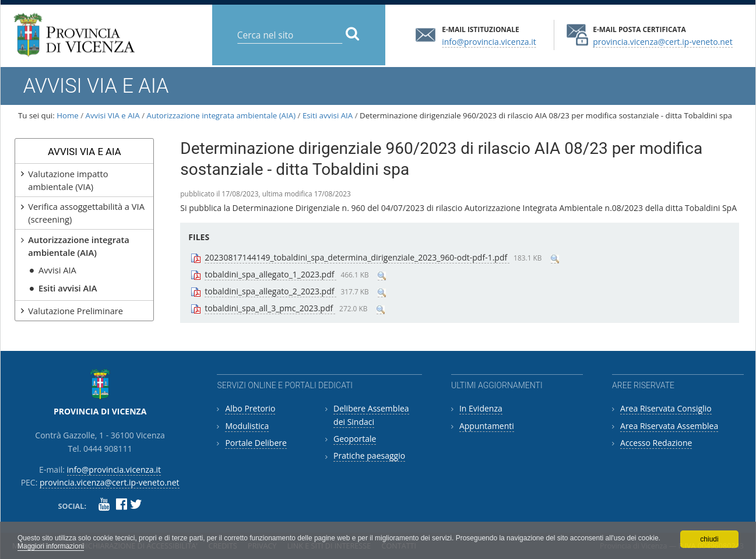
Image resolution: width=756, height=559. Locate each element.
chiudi (709, 539)
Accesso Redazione (656, 443)
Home (68, 115)
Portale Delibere (256, 443)
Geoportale (355, 439)
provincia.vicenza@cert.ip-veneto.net (662, 41)
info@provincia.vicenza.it (489, 41)
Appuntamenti (487, 426)
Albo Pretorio (250, 408)
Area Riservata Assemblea (669, 426)
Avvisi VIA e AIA (113, 115)
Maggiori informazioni (51, 546)
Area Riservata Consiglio (666, 408)
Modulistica (247, 426)
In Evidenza (481, 408)
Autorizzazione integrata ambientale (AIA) (221, 115)
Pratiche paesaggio (369, 456)
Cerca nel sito (236, 26)
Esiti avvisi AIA (328, 115)
